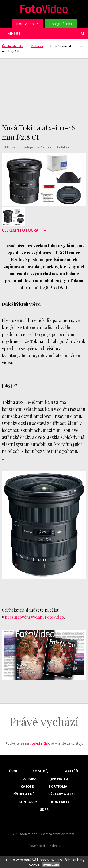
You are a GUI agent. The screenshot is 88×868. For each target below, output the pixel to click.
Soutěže (72, 771)
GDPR (44, 810)
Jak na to (59, 779)
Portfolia (58, 786)
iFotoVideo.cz (27, 24)
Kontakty (28, 802)
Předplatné (23, 794)
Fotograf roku (61, 24)
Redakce (63, 147)
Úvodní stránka (13, 46)
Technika (37, 46)
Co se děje (41, 771)
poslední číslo (40, 743)
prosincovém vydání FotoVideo (34, 617)
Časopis (28, 786)
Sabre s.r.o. (57, 846)
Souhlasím (51, 865)
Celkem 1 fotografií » (24, 230)
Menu (14, 33)
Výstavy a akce (62, 794)
